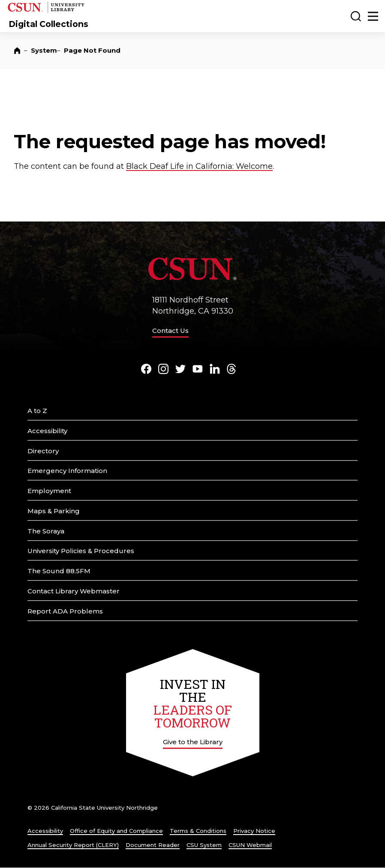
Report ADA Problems (65, 611)
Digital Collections (48, 24)
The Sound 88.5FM (59, 571)
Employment (49, 491)
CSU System (204, 845)
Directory (43, 451)
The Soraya (46, 531)
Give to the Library (193, 742)
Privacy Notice (254, 831)
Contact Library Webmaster (74, 591)
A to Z (37, 411)
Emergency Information (67, 471)
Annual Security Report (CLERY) (73, 845)
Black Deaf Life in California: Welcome (199, 166)
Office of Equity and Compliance (116, 831)
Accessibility (47, 431)
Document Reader (153, 845)
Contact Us (170, 331)
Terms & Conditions (198, 831)
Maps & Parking (54, 511)
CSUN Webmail (250, 845)
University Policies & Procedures (81, 551)
